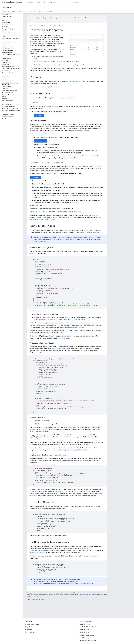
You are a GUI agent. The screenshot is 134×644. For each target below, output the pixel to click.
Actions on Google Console (87, 635)
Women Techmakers (31, 632)
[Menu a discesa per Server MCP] (81, 2)
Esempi (41, 11)
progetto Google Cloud (53, 87)
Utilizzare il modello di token (75, 327)
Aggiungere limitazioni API (68, 158)
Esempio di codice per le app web (89, 232)
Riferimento (22, 11)
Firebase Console (84, 632)
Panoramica (5, 11)
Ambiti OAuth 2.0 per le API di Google (75, 320)
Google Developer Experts (32, 627)
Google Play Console (85, 630)
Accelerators (29, 630)
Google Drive (7, 7)
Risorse (64, 2)
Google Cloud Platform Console (88, 627)
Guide (60, 26)
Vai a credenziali (41, 141)
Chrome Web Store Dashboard (88, 641)
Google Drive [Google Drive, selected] (41, 2)
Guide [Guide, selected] (14, 11)
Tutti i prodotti (52, 2)
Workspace (14, 2)
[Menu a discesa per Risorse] (68, 2)
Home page (31, 2)
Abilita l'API (39, 115)
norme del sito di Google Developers (79, 595)
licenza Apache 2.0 (49, 595)
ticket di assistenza (64, 338)
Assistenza (49, 11)
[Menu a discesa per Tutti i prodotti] (58, 2)
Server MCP (75, 2)
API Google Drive (55, 70)
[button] (11, 25)
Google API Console (85, 624)
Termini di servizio (75, 81)
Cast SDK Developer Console (87, 638)
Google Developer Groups (32, 624)
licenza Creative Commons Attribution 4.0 (85, 593)
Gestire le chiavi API (83, 130)
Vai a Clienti (36, 177)
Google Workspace (43, 26)
